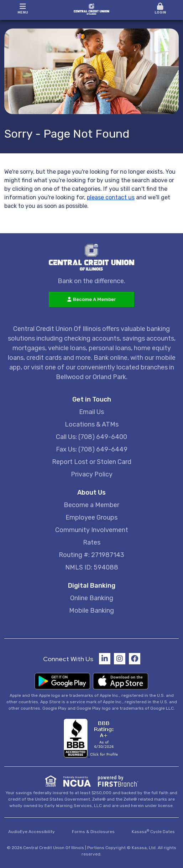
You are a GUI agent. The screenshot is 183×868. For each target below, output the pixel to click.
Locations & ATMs (92, 424)
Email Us (91, 412)
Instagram (120, 659)
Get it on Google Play (62, 681)
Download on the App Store (121, 681)
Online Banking (92, 598)
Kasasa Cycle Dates (153, 832)
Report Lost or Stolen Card (92, 462)
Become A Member (95, 299)
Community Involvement (92, 530)
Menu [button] (23, 9)
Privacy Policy (92, 474)
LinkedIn (105, 659)
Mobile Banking (91, 611)
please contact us (111, 197)
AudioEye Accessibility (32, 832)
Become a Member (91, 505)
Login (160, 9)
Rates (92, 542)
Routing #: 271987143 (91, 555)
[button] (160, 9)
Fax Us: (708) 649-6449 (92, 449)
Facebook (135, 659)
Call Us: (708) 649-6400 (91, 437)
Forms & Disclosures (93, 832)
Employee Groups (91, 517)
